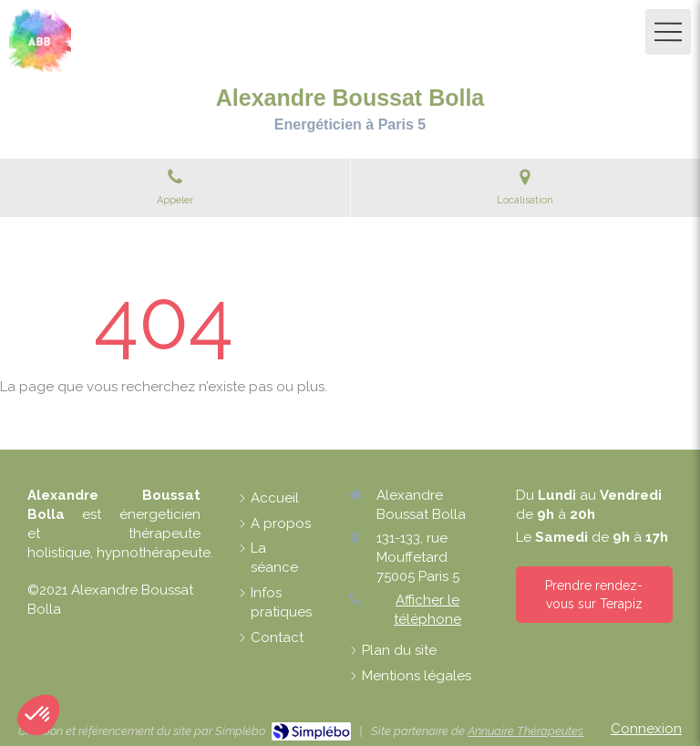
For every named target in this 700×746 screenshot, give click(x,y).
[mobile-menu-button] (668, 32)
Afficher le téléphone (427, 610)
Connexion (646, 729)
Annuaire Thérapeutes (525, 731)
